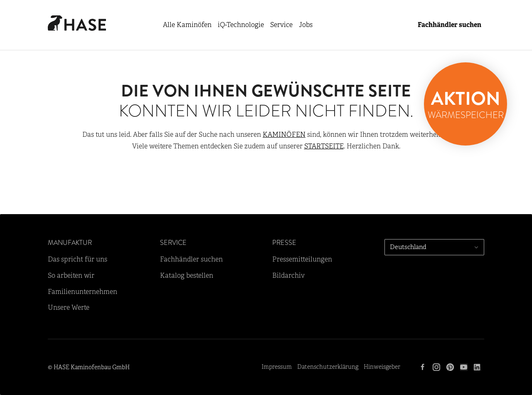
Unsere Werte (69, 308)
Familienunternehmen (83, 292)
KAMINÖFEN (284, 135)
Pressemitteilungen (302, 259)
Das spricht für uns (78, 259)
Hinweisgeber (382, 367)
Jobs (306, 25)
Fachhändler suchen (449, 25)
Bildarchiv (288, 276)
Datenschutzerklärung (328, 367)
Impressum (277, 367)
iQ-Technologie (241, 25)
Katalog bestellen (187, 276)
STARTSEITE (324, 146)
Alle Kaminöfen (187, 25)
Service (281, 25)
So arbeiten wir (71, 276)
